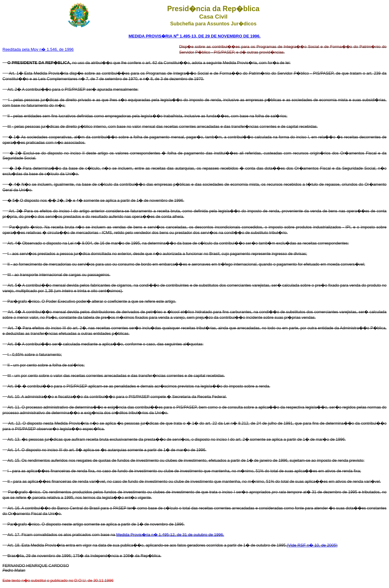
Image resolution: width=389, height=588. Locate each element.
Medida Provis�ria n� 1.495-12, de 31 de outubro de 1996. (170, 535)
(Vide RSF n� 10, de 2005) (312, 545)
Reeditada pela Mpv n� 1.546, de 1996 (38, 49)
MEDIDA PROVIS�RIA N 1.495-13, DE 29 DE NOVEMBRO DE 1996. (194, 36)
